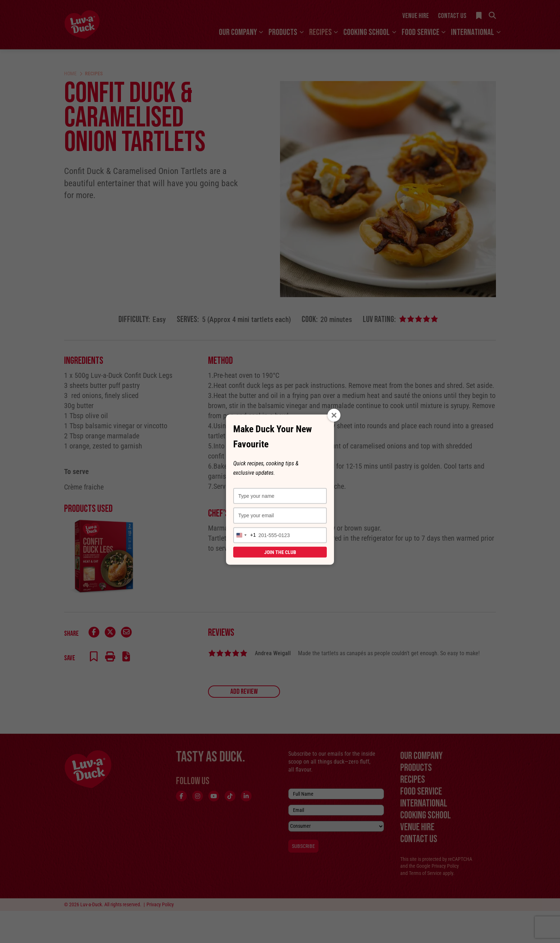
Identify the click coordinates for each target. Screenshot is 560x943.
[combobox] (245, 535)
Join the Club (280, 552)
